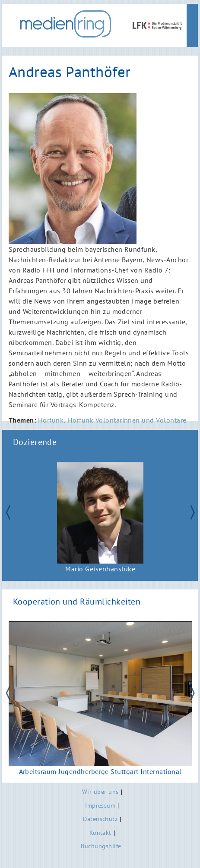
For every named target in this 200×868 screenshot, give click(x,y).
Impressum (100, 805)
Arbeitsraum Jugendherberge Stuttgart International (100, 771)
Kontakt (100, 832)
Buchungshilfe (101, 846)
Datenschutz (100, 819)
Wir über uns (100, 791)
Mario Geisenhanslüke (100, 569)
